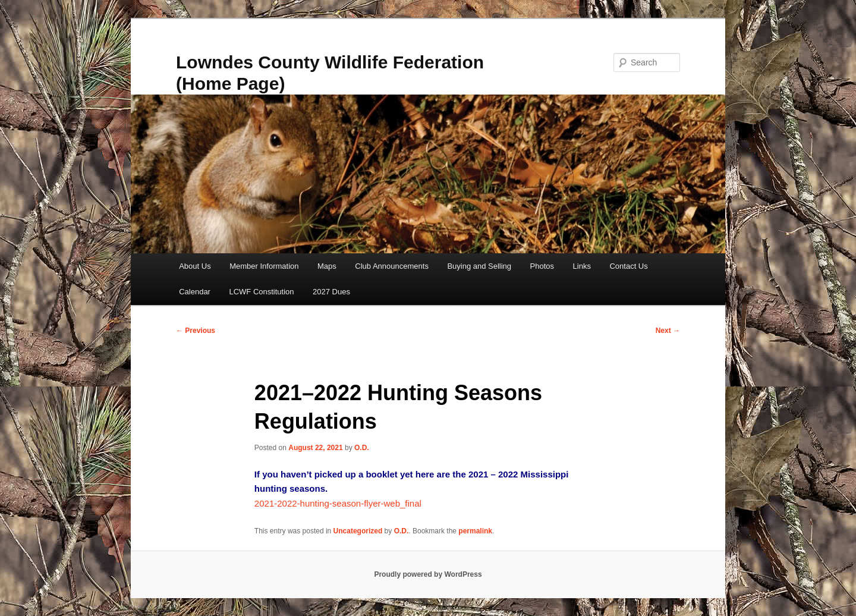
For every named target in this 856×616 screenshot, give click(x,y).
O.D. (362, 448)
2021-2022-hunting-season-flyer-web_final (338, 503)
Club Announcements (392, 266)
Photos (542, 266)
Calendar (195, 292)
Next (668, 331)
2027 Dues (331, 292)
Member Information (264, 266)
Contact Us (628, 266)
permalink (475, 531)
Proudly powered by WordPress (428, 574)
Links (582, 266)
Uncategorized (358, 531)
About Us (195, 266)
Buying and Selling (479, 266)
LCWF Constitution (261, 292)
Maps (327, 266)
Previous (196, 331)
